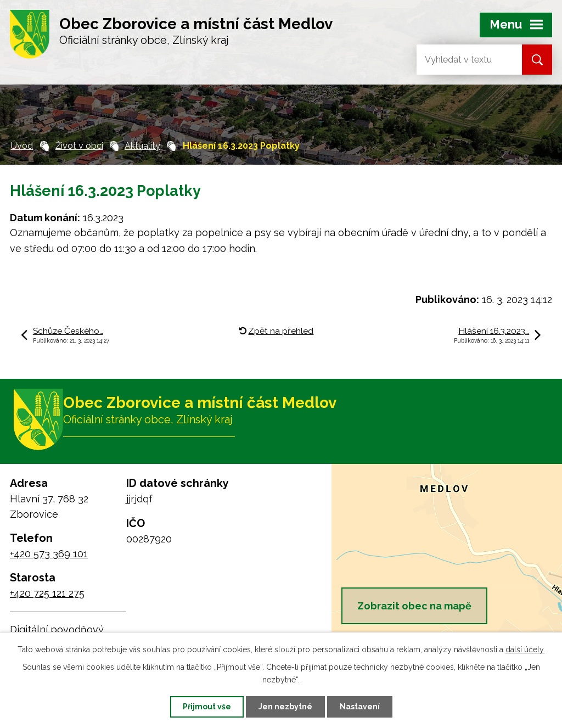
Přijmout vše (207, 707)
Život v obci (79, 146)
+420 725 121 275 (47, 593)
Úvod (22, 146)
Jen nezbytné (285, 707)
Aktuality (142, 146)
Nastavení (360, 707)
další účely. (525, 649)
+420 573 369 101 (49, 554)
